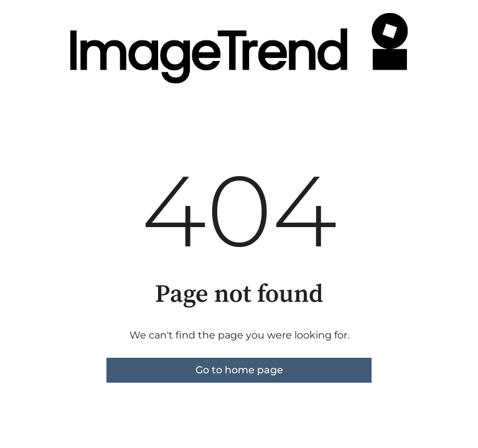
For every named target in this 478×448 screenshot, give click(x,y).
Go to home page (239, 370)
